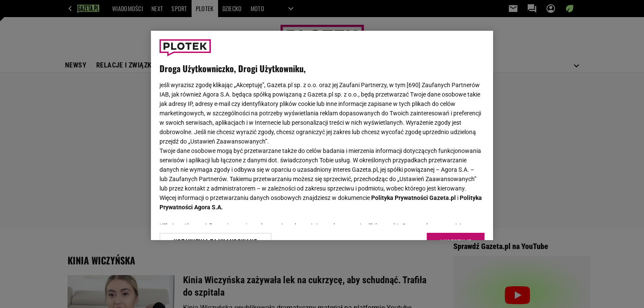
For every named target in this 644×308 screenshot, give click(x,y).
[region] (322, 135)
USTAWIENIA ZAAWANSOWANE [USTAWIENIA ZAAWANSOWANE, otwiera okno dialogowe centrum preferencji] (215, 223)
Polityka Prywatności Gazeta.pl (414, 198)
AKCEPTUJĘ (456, 223)
